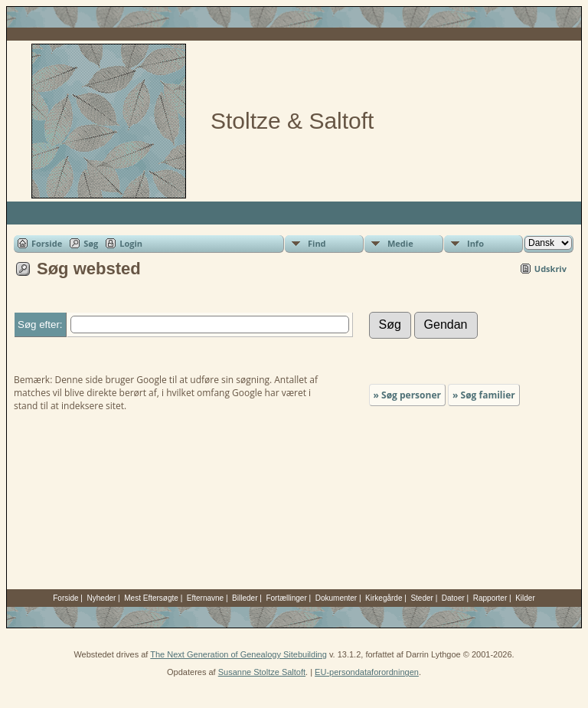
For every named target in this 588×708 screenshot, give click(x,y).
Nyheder (102, 598)
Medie (400, 243)
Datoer (453, 598)
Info (475, 243)
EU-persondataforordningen (367, 672)
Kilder (525, 598)
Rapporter (490, 598)
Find (317, 243)
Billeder (245, 598)
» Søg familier (484, 395)
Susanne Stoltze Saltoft (262, 672)
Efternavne (205, 598)
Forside (47, 243)
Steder (421, 598)
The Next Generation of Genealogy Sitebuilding (238, 654)
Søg (91, 243)
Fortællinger (286, 598)
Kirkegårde (384, 598)
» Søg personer (407, 395)
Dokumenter (336, 598)
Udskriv (550, 269)
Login (131, 243)
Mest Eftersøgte (151, 598)
